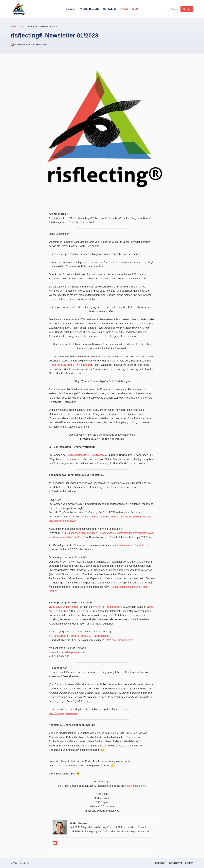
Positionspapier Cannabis (131, 545)
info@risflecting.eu (136, 786)
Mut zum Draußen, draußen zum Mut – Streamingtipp (79, 636)
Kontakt (187, 9)
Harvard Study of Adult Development (70, 365)
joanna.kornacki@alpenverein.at (67, 652)
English (174, 9)
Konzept (71, 9)
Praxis (124, 9)
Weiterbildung (90, 9)
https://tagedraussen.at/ (119, 640)
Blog (135, 9)
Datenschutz (175, 863)
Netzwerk (110, 9)
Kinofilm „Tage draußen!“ (109, 607)
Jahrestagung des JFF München (85, 455)
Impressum (160, 863)
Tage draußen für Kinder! (64, 607)
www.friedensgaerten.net (63, 714)
